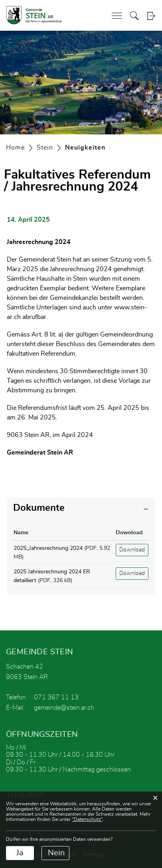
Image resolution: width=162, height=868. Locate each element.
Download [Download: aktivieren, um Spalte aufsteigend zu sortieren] (129, 533)
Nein (56, 853)
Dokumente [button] (39, 508)
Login (151, 16)
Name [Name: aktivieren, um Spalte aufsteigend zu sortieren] (21, 533)
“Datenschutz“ (87, 819)
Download (132, 550)
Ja (20, 853)
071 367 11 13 (56, 697)
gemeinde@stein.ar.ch (64, 708)
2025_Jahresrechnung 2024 (48, 548)
